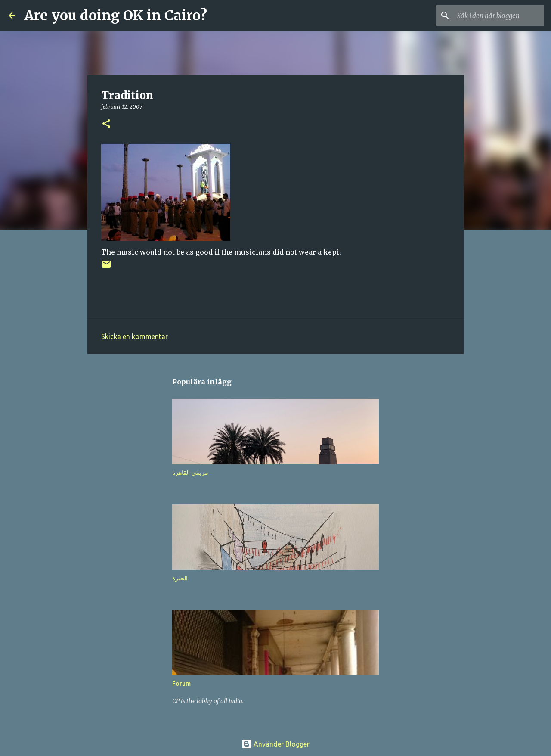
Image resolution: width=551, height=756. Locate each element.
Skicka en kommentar (135, 336)
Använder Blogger (275, 744)
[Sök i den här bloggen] (499, 16)
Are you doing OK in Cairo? (116, 16)
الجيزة (180, 578)
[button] (106, 124)
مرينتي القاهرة (190, 473)
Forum (181, 684)
